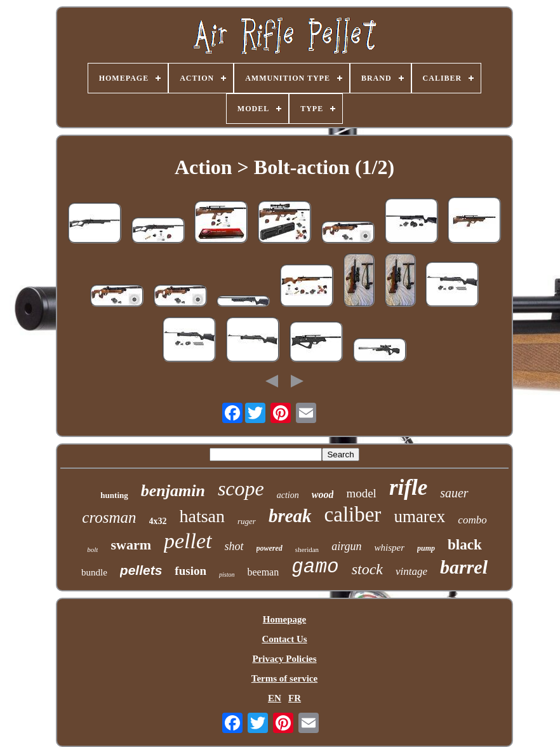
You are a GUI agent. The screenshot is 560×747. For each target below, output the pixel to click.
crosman (109, 517)
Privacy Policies (284, 659)
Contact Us (284, 639)
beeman (263, 572)
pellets (141, 570)
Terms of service (284, 678)
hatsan (203, 516)
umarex (419, 516)
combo (472, 520)
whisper (389, 548)
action (288, 495)
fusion (190, 571)
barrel (464, 567)
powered (270, 548)
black (465, 545)
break (290, 516)
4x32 (158, 521)
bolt (92, 549)
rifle (408, 488)
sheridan (307, 549)
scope (241, 488)
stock (367, 569)
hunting (114, 495)
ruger (247, 521)
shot (234, 546)
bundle (94, 572)
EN (275, 698)
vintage (411, 571)
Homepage (284, 619)
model (361, 493)
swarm (131, 545)
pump (426, 548)
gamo (315, 567)
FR (295, 698)
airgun (346, 546)
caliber (353, 515)
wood (323, 495)
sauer (454, 493)
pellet (188, 541)
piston (227, 575)
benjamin (173, 491)
